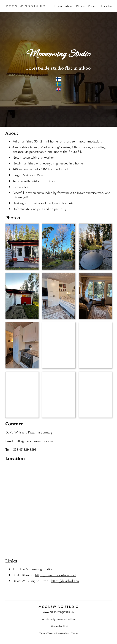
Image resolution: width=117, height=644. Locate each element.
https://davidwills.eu (65, 581)
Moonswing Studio (25, 6)
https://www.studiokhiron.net (55, 575)
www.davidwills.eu (66, 619)
